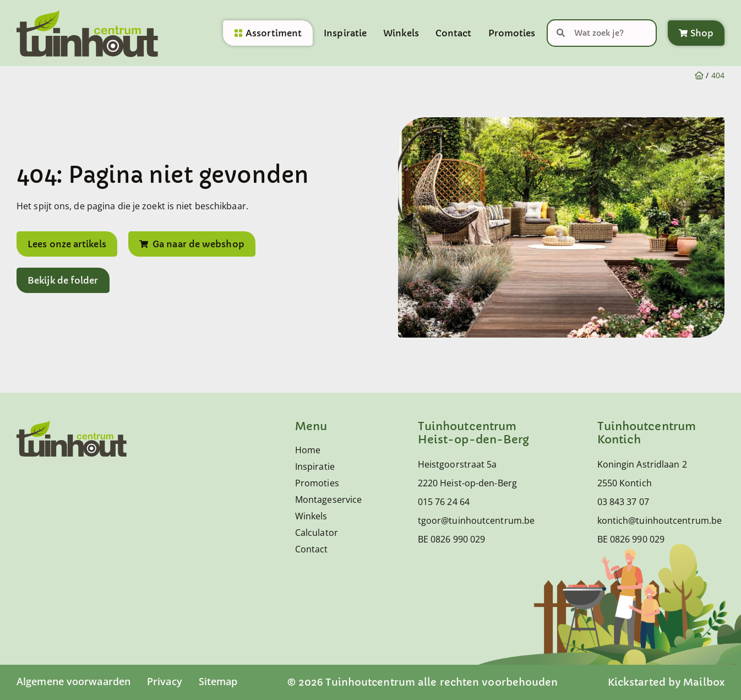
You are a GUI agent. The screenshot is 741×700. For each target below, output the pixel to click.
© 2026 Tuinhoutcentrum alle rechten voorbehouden (423, 682)
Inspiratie (345, 33)
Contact (454, 33)
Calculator (317, 533)
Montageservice (323, 500)
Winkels (401, 33)
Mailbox (704, 682)
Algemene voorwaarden (73, 681)
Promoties (512, 33)
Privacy (165, 681)
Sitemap (218, 681)
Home (308, 450)
